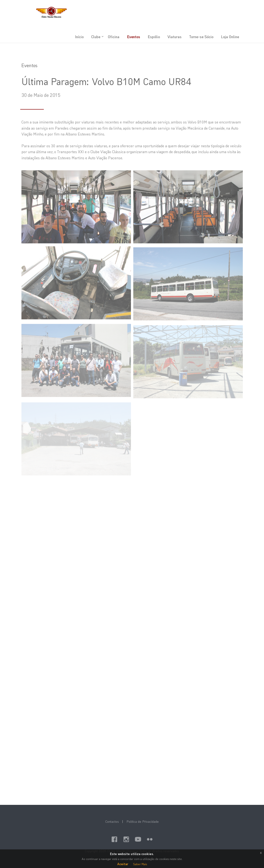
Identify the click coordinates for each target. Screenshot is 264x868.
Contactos (112, 821)
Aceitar (123, 864)
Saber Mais (140, 864)
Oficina (114, 37)
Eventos (134, 37)
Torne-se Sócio (201, 37)
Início (79, 37)
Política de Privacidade (143, 821)
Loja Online (230, 37)
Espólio (154, 37)
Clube (96, 37)
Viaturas (175, 37)
